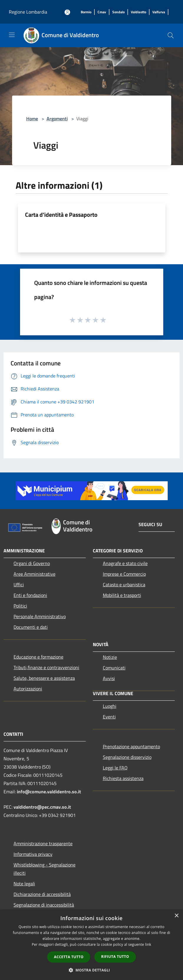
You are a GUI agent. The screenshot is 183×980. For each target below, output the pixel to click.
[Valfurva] (159, 12)
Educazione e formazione (38, 657)
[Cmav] (102, 12)
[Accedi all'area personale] (67, 12)
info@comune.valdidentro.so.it (49, 792)
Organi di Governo (32, 563)
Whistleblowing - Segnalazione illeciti (44, 869)
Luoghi (110, 706)
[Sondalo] (118, 12)
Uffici (19, 585)
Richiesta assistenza (123, 778)
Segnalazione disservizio (127, 757)
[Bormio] (86, 12)
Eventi (109, 717)
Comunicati (114, 668)
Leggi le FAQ (115, 768)
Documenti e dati (31, 627)
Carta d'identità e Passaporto (61, 215)
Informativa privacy (33, 854)
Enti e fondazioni (30, 595)
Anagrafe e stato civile (125, 563)
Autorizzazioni (28, 689)
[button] (92, 970)
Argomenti (57, 119)
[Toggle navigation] (12, 35)
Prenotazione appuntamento (131, 746)
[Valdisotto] (139, 12)
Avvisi (109, 678)
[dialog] (91, 945)
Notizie (110, 657)
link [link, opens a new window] (148, 944)
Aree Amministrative (34, 574)
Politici (20, 606)
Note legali (24, 884)
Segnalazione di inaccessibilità (44, 905)
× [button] (176, 916)
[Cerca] (171, 35)
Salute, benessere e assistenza (44, 678)
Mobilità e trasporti (122, 595)
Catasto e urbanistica (124, 585)
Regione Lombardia (28, 12)
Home (32, 119)
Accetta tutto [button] (69, 957)
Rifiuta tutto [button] (115, 957)
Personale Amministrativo (40, 616)
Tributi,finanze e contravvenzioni (46, 667)
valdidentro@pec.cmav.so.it (42, 807)
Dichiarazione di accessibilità (42, 894)
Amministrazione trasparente (43, 843)
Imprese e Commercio (124, 574)
